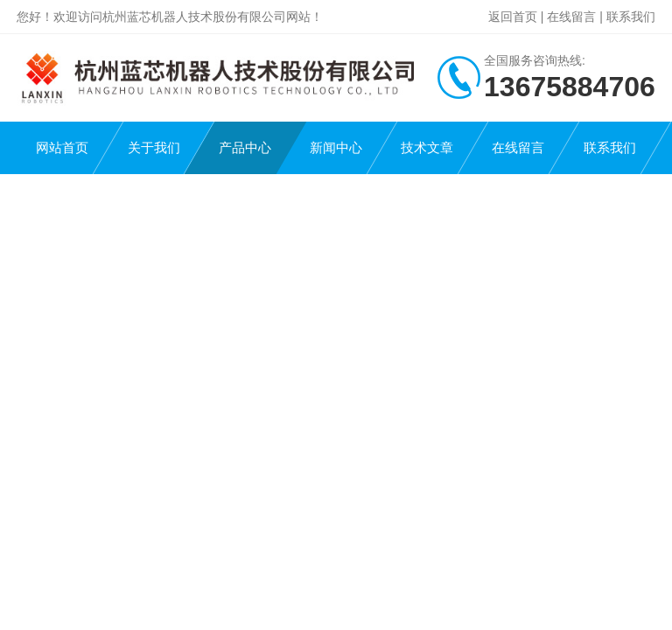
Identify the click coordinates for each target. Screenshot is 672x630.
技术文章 (427, 147)
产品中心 (245, 147)
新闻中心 (336, 147)
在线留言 (571, 17)
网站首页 (62, 147)
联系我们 (631, 17)
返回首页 (513, 17)
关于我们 (154, 147)
